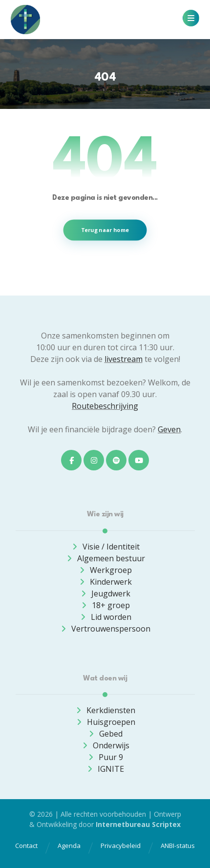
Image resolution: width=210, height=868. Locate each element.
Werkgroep (105, 570)
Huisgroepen (105, 722)
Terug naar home (105, 230)
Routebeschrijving (105, 406)
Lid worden (105, 617)
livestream (124, 359)
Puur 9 (105, 757)
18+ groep (105, 605)
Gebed (105, 734)
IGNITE (105, 769)
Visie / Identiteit (105, 547)
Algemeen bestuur (105, 558)
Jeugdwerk (105, 593)
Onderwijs (105, 745)
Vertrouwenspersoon (105, 629)
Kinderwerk (105, 582)
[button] (191, 18)
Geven (169, 429)
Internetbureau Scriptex (138, 824)
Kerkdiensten (105, 710)
